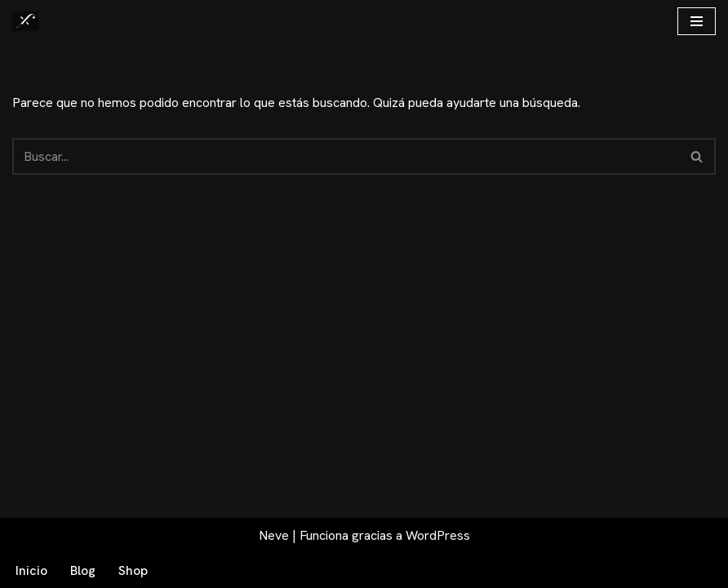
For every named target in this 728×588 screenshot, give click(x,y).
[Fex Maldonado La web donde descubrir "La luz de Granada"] (25, 21)
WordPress (438, 535)
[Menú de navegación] (697, 21)
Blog (83, 570)
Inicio (31, 570)
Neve (274, 535)
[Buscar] (346, 156)
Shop (133, 570)
